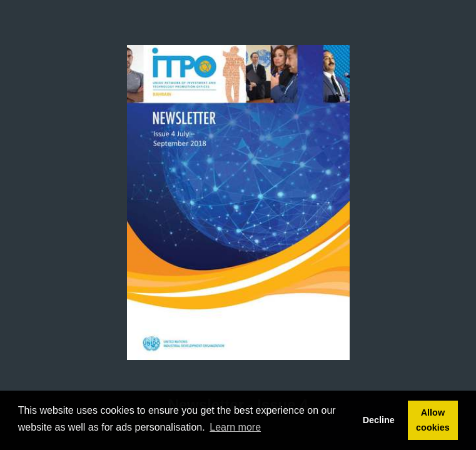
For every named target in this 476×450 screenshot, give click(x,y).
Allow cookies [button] (433, 420)
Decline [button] (379, 420)
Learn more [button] (235, 427)
